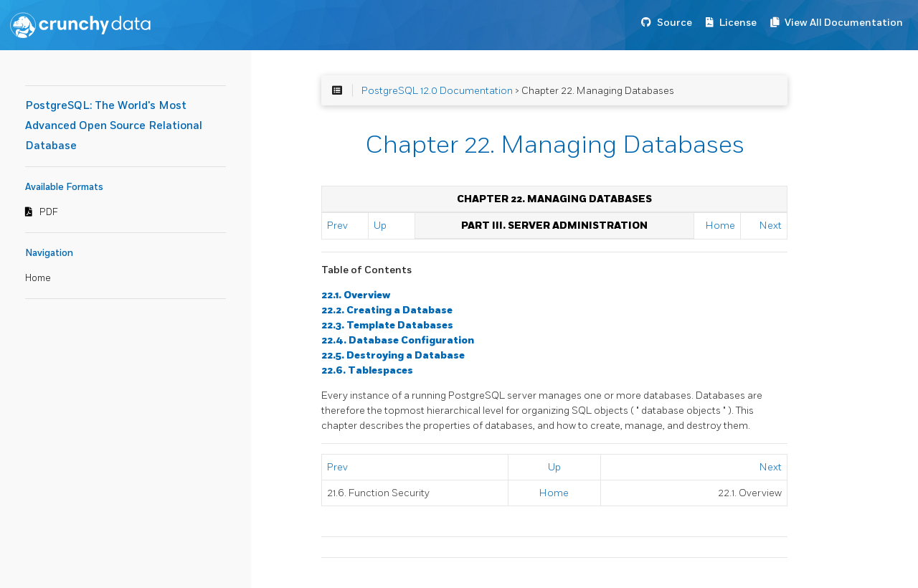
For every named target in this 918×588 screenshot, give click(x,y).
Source (675, 23)
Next (771, 226)
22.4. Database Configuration (398, 340)
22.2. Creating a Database (387, 310)
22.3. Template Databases (387, 325)
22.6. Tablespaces (367, 370)
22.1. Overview (356, 295)
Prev (337, 226)
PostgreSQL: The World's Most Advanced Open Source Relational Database (114, 126)
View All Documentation (844, 23)
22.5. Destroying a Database (393, 355)
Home (38, 278)
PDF (49, 212)
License (738, 23)
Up (380, 226)
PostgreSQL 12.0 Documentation (437, 91)
